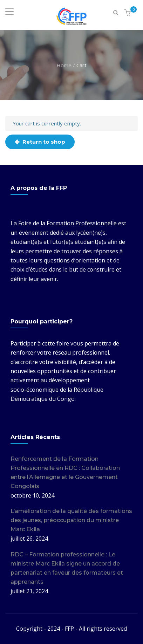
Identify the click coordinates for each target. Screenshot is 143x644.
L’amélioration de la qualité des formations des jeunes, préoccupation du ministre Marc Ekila (71, 520)
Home (64, 65)
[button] (128, 13)
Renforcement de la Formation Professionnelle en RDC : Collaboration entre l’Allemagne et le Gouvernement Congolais (65, 472)
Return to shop (43, 142)
